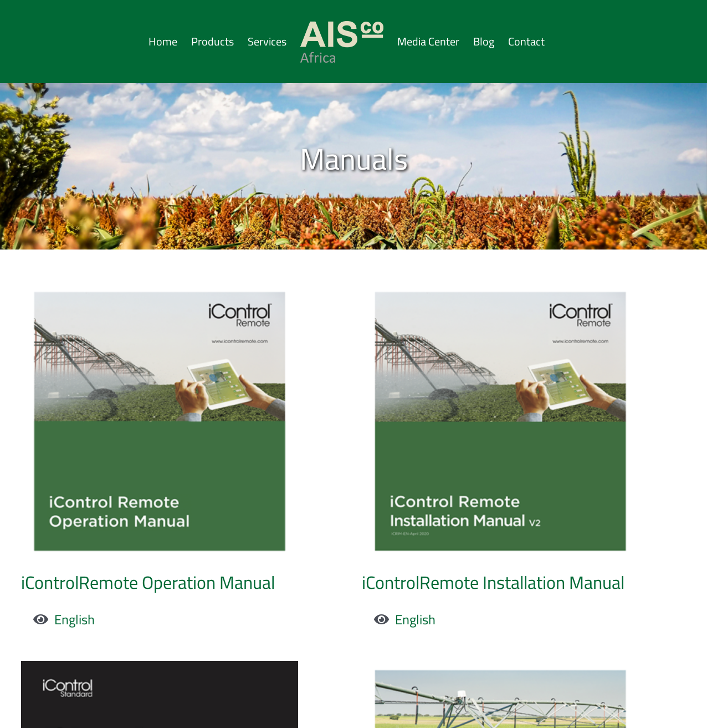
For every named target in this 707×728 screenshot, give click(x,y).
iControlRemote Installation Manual (480, 582)
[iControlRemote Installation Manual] (488, 295)
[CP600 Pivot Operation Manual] (513, 645)
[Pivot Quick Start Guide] (185, 645)
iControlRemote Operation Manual (148, 582)
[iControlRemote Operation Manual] (160, 295)
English (75, 620)
